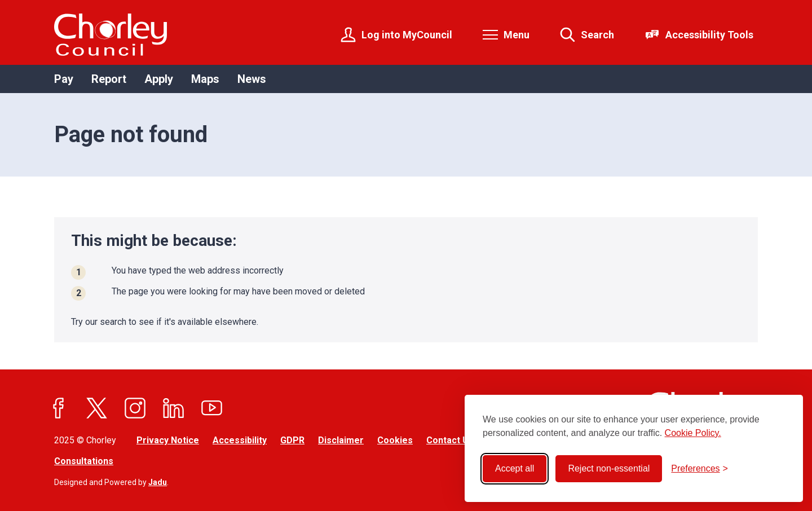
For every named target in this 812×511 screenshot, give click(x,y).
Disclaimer (341, 440)
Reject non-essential (609, 468)
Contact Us (450, 440)
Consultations (84, 461)
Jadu (158, 482)
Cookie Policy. (693, 433)
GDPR (292, 440)
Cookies (395, 440)
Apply (159, 79)
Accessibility (240, 440)
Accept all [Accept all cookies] (515, 468)
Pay (64, 79)
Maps (205, 79)
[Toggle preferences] (700, 469)
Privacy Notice (168, 440)
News (252, 79)
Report (109, 79)
